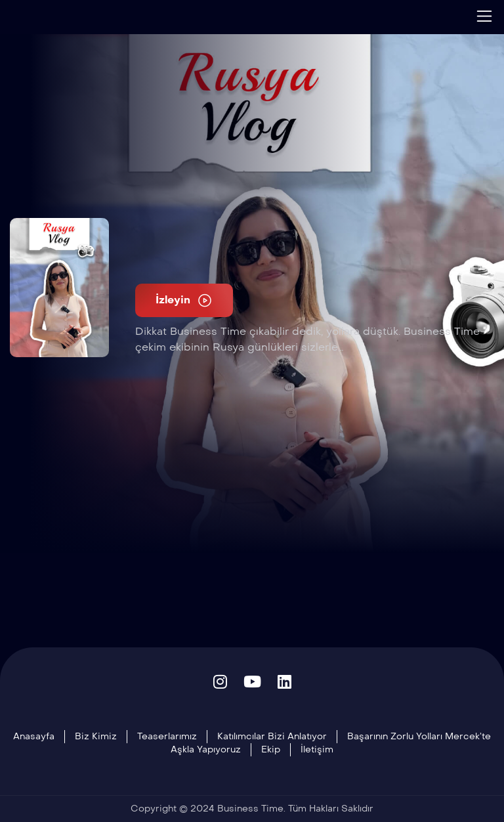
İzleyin (184, 300)
